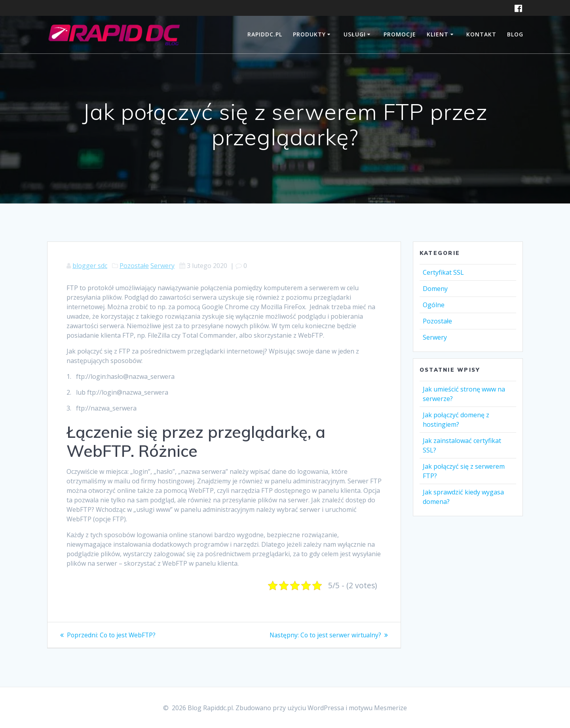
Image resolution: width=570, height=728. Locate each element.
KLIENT (438, 34)
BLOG (515, 34)
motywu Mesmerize (378, 708)
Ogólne (434, 305)
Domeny (435, 289)
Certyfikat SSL (443, 272)
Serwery (162, 266)
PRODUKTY (309, 34)
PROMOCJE (400, 34)
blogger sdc (90, 266)
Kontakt (481, 34)
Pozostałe (134, 266)
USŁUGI (355, 34)
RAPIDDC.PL (265, 34)
